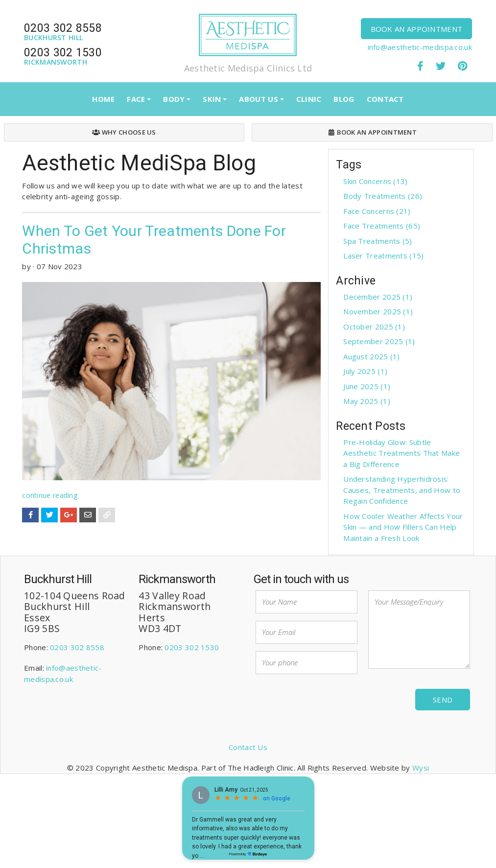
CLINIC (309, 99)
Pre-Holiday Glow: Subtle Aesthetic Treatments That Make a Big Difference (402, 453)
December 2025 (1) (378, 297)
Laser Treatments (383, 256)
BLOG (344, 99)
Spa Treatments (378, 241)
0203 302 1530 (192, 647)
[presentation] (330, 701)
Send (443, 700)
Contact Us (248, 747)
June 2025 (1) (367, 386)
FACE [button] (136, 99)
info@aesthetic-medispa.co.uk (420, 47)
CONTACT (385, 99)
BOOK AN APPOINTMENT (417, 29)
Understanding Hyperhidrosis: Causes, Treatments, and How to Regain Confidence (402, 490)
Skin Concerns (375, 181)
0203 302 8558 (77, 647)
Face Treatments (382, 226)
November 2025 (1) (378, 311)
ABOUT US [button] (258, 99)
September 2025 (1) (379, 341)
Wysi (421, 768)
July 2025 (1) (365, 371)
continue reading (50, 495)
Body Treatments (383, 196)
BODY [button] (174, 99)
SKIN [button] (212, 99)
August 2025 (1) (372, 356)
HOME (103, 99)
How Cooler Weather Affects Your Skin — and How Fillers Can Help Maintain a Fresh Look (403, 527)
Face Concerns (377, 211)
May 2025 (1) (367, 401)
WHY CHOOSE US (124, 132)
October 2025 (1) (374, 327)
